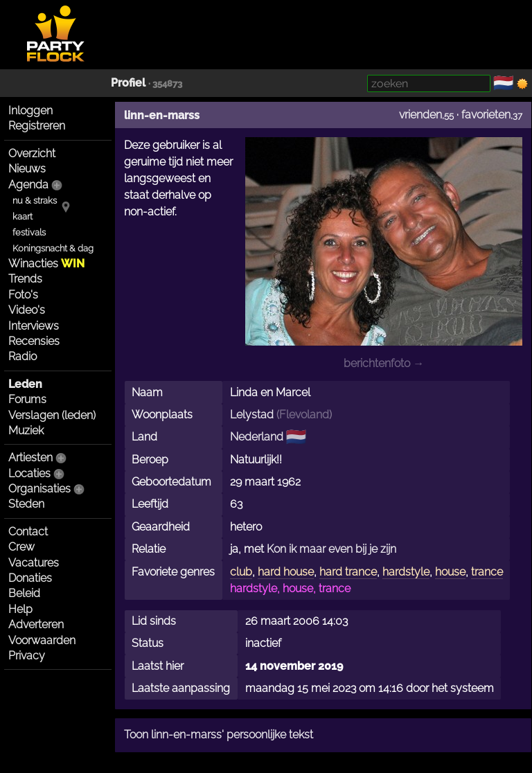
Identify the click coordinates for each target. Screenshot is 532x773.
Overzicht (32, 153)
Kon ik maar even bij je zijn (331, 549)
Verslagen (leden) (52, 415)
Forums (27, 399)
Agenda (28, 185)
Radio (23, 356)
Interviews (34, 326)
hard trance (348, 572)
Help (20, 609)
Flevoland (304, 415)
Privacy (27, 656)
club (241, 572)
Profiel (128, 83)
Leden (25, 384)
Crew (21, 547)
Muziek (26, 430)
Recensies (34, 341)
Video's (27, 310)
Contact (28, 532)
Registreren (37, 126)
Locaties (29, 473)
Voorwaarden (42, 640)
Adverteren (36, 624)
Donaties (30, 578)
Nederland (257, 437)
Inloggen (30, 110)
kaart (23, 216)
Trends (25, 279)
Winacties (46, 264)
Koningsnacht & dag (53, 248)
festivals (29, 232)
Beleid (24, 593)
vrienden (420, 115)
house (450, 572)
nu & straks (35, 201)
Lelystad (252, 415)
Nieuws (27, 169)
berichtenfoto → (384, 363)
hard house (286, 572)
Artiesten (30, 457)
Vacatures (34, 563)
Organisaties (39, 489)
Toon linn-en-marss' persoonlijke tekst (219, 735)
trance (487, 572)
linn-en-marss (162, 115)
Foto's (23, 295)
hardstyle (406, 572)
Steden (26, 504)
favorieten (486, 115)
